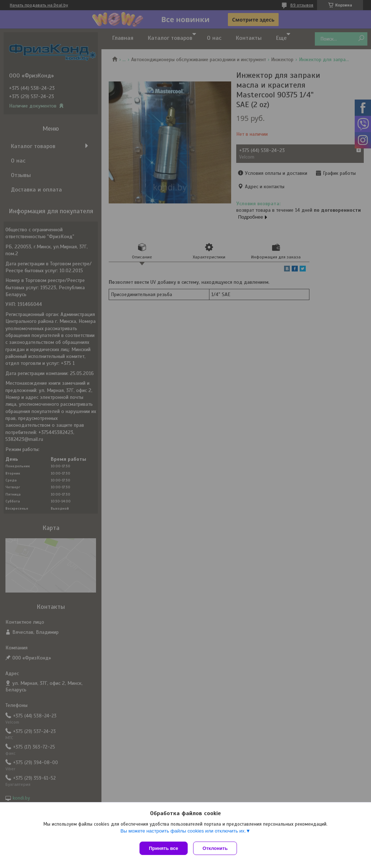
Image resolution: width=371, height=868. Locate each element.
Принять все (164, 848)
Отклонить (217, 848)
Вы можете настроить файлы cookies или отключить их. (183, 832)
